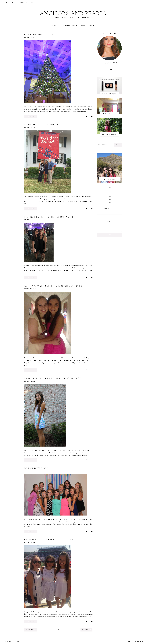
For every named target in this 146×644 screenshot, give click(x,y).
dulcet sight (139, 642)
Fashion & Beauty (69, 26)
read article (31, 116)
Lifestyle (54, 26)
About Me (23, 2)
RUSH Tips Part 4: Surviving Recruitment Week (53, 286)
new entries (31, 630)
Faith (83, 26)
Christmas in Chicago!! (39, 35)
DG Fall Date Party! (36, 468)
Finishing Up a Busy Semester (42, 125)
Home (6, 2)
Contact (34, 2)
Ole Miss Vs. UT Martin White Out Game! (49, 540)
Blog (14, 2)
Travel (92, 26)
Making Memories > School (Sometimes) (49, 217)
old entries (86, 630)
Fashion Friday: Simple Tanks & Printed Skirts (53, 378)
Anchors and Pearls (73, 13)
